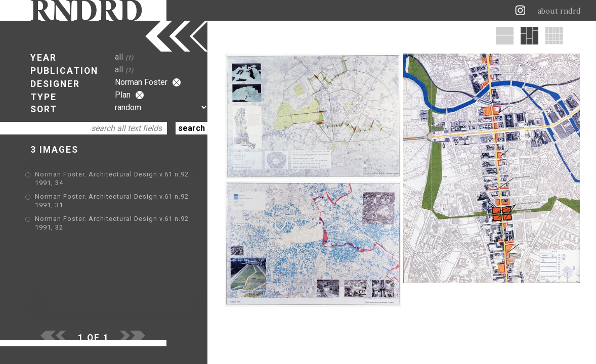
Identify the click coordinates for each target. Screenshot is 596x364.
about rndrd (559, 11)
